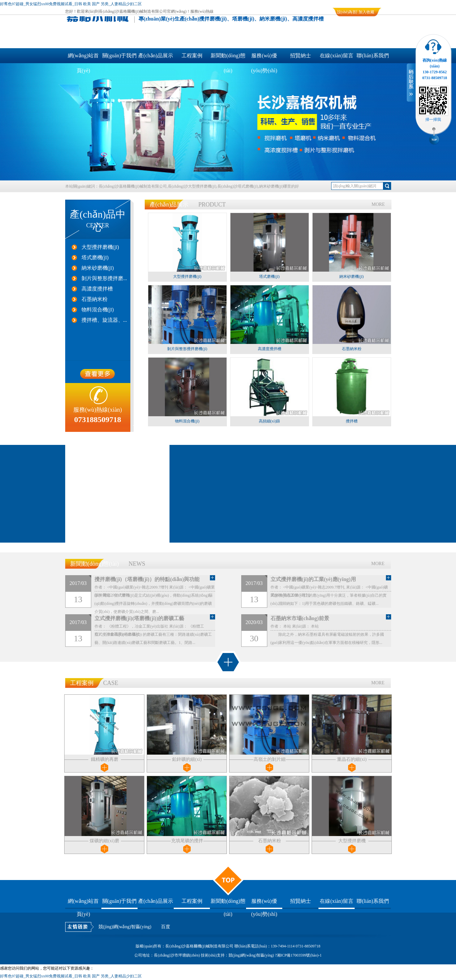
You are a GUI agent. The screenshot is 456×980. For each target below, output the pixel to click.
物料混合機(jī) (98, 310)
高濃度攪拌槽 (97, 289)
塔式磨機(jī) (95, 257)
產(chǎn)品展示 (156, 56)
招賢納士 (301, 56)
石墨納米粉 (95, 299)
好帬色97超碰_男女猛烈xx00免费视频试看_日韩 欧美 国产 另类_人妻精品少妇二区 (71, 4)
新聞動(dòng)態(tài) (228, 58)
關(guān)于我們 (120, 56)
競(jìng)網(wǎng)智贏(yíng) (125, 927)
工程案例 (192, 56)
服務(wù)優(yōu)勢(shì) (264, 58)
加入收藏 (366, 12)
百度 (166, 927)
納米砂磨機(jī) (98, 268)
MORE (378, 204)
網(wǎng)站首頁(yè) (83, 58)
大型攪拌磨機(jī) (100, 247)
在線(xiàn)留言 (336, 56)
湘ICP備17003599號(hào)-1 (299, 955)
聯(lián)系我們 (373, 56)
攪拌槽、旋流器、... (104, 320)
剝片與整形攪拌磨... (104, 278)
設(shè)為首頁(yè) (347, 13)
